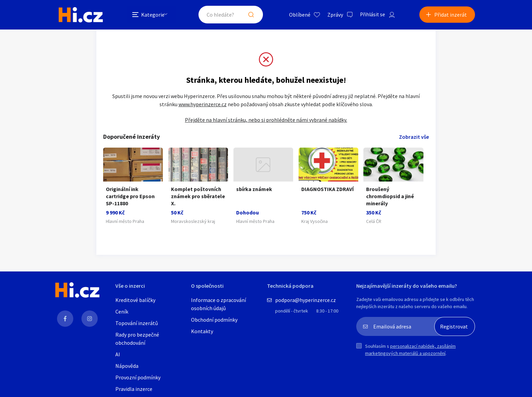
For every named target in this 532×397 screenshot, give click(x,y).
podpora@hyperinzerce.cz (306, 301)
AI (118, 355)
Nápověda (127, 366)
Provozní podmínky (138, 378)
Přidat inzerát (451, 15)
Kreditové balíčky (135, 301)
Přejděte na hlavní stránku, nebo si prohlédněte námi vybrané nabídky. (266, 120)
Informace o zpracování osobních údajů (218, 305)
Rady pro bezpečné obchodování (137, 339)
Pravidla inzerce (134, 390)
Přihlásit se (370, 15)
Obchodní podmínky (214, 320)
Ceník (122, 312)
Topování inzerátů (137, 324)
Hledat (248, 15)
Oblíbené (297, 15)
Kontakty (202, 332)
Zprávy (332, 15)
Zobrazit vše (414, 137)
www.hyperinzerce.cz (203, 105)
